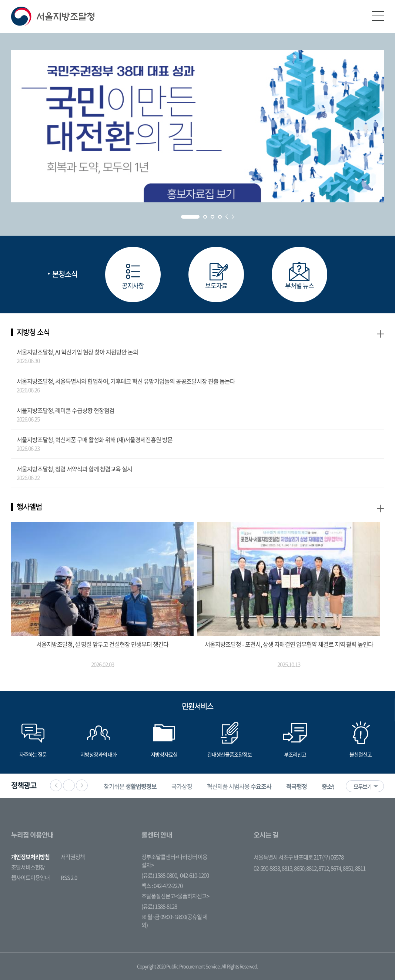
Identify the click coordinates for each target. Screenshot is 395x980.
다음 (82, 785)
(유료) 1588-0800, (160, 875)
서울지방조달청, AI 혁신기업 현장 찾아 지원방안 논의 (77, 352)
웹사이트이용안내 (30, 878)
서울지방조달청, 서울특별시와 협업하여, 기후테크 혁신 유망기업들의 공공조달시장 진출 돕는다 (126, 381)
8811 (360, 868)
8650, (300, 868)
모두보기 (362, 787)
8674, (337, 868)
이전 (56, 785)
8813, (288, 868)
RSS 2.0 (69, 878)
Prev (227, 217)
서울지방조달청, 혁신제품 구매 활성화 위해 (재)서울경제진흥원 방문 (95, 440)
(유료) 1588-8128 (159, 906)
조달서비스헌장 (28, 867)
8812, (312, 868)
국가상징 (182, 786)
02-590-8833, (268, 868)
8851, (349, 868)
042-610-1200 (194, 875)
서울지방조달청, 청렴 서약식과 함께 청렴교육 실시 (74, 469)
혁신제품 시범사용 (239, 786)
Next (233, 217)
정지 (69, 785)
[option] (130, 786)
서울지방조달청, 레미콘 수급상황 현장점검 (66, 410)
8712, (324, 868)
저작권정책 (73, 857)
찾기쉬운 (130, 786)
